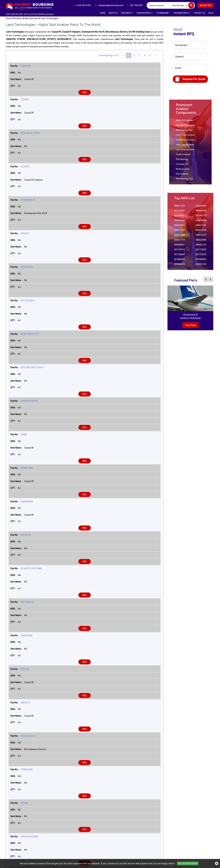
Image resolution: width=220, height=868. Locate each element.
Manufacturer (31, 20)
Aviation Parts (145, 13)
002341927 (179, 217)
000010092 (179, 227)
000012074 (201, 236)
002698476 (179, 266)
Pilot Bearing (182, 161)
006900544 (179, 222)
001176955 (201, 251)
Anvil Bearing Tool (184, 180)
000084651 (179, 246)
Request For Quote (190, 81)
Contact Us (199, 13)
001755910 (201, 256)
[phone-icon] (81, 5)
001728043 (179, 256)
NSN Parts (127, 13)
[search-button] (191, 5)
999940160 (201, 212)
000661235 (201, 246)
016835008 (201, 222)
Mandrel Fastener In (185, 127)
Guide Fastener (183, 156)
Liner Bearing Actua (185, 151)
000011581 (179, 232)
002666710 (201, 217)
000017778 (179, 241)
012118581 (179, 212)
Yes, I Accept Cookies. (188, 863)
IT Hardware (163, 13)
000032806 (201, 241)
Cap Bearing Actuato (186, 141)
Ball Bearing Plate (184, 132)
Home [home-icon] (9, 20)
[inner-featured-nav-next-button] (211, 281)
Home (103, 13)
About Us (113, 13)
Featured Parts (182, 13)
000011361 (201, 227)
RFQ (85, 94)
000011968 (179, 236)
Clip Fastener (182, 175)
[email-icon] (109, 5)
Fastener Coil (182, 166)
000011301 (179, 207)
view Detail (190, 327)
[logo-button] (30, 6)
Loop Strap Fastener (185, 136)
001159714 (179, 251)
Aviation (18, 20)
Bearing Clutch (183, 170)
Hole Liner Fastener (185, 146)
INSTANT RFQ (206, 5)
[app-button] (135, 5)
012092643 (201, 207)
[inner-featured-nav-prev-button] (206, 281)
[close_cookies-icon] (217, 863)
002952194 (201, 266)
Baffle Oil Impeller (184, 122)
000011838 (201, 232)
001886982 (179, 261)
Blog (211, 13)
